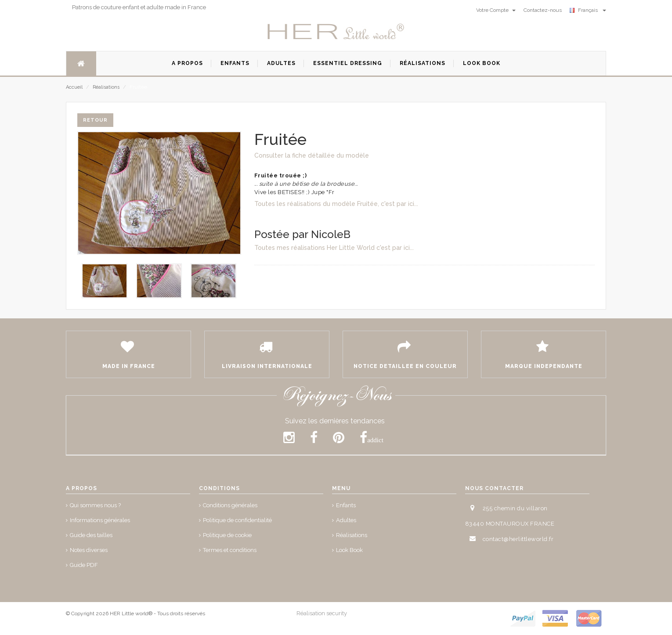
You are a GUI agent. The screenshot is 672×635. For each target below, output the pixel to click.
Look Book (349, 550)
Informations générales (100, 520)
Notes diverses (89, 550)
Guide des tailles (91, 535)
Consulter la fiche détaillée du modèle (312, 155)
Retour (95, 120)
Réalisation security (322, 613)
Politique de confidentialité (237, 520)
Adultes (346, 520)
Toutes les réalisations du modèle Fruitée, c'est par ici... (336, 204)
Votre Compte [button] (496, 10)
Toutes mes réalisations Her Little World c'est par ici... (334, 248)
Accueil (74, 87)
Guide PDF (84, 565)
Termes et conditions (230, 550)
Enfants (346, 505)
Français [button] (588, 10)
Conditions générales (230, 505)
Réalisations (106, 87)
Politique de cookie (227, 535)
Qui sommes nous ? (95, 505)
